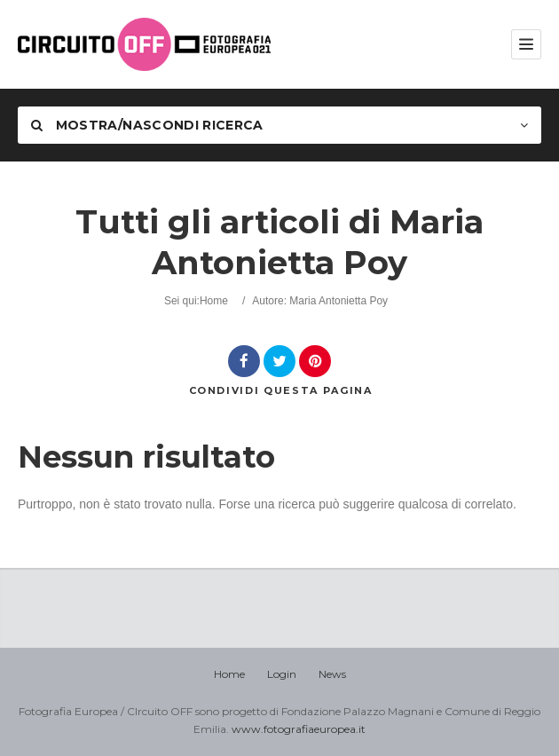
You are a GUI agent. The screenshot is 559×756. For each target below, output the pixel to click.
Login (282, 674)
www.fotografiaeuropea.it (299, 729)
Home (214, 301)
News (332, 674)
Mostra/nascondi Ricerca (147, 125)
